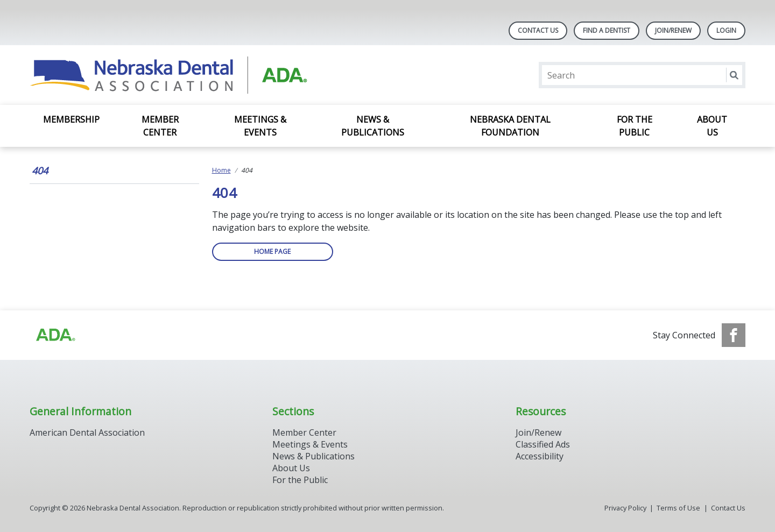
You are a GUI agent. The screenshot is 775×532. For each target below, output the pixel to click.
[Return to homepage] (169, 75)
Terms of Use (678, 508)
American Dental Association (87, 432)
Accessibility (540, 456)
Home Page (272, 251)
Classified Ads (543, 444)
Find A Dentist (607, 30)
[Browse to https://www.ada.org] (55, 335)
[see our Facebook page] (734, 335)
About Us (712, 126)
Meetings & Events (260, 126)
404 (40, 171)
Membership (71, 119)
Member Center (160, 126)
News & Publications (373, 126)
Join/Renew (673, 30)
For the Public (635, 126)
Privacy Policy (625, 508)
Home (221, 170)
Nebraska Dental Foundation (510, 126)
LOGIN (726, 30)
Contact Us (538, 30)
